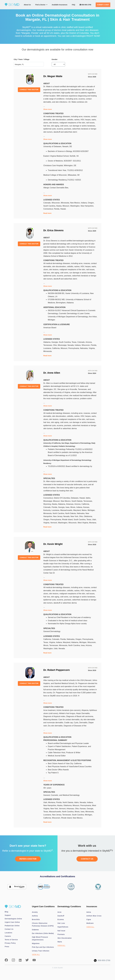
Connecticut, (49, 209)
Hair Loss (61, 923)
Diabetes (35, 930)
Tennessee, (48, 345)
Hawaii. (63, 209)
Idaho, (88, 498)
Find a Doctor (41, 5)
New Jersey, (58, 516)
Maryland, (78, 510)
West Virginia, (83, 523)
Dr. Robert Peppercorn (57, 670)
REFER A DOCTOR (28, 859)
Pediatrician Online (12, 926)
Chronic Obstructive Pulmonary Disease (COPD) (43, 925)
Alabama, (47, 342)
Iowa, (68, 507)
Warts (60, 942)
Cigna (89, 919)
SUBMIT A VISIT (103, 5)
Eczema (61, 919)
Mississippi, (63, 345)
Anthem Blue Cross (94, 916)
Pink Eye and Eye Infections (43, 947)
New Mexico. (78, 818)
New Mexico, (75, 203)
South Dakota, (77, 501)
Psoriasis (61, 934)
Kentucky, (48, 510)
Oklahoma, (88, 516)
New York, (75, 516)
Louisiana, (48, 348)
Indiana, (84, 203)
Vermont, (54, 523)
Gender (55, 59)
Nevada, (71, 345)
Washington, (75, 206)
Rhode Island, (68, 520)
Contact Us (9, 929)
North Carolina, (59, 513)
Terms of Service (11, 940)
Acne (59, 912)
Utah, (94, 520)
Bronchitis (36, 919)
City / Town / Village (22, 59)
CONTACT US (87, 859)
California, (56, 348)
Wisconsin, (56, 203)
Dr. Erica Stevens (53, 230)
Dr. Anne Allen (52, 373)
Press (7, 947)
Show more (48, 109)
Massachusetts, (67, 510)
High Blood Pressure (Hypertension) (40, 938)
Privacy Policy (10, 943)
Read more (47, 213)
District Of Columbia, (62, 498)
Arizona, (89, 342)
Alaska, (59, 206)
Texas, (75, 342)
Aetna (89, 912)
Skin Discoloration (65, 938)
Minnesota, (66, 203)
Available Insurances (60, 5)
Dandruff (61, 916)
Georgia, (55, 342)
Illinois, (73, 507)
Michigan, (91, 510)
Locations (8, 933)
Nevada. (62, 649)
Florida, (57, 209)
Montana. (93, 523)
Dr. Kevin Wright (53, 544)
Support (8, 915)
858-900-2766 (85, 5)
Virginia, (92, 348)
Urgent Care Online (12, 922)
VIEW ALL (36, 954)
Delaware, (75, 498)
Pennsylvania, (74, 348)
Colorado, (48, 203)
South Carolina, (50, 206)
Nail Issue (61, 931)
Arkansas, (70, 504)
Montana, (52, 802)
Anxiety (35, 912)
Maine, (85, 510)
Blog (6, 912)
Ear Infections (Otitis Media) (43, 933)
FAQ (74, 5)
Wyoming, (48, 504)
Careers (8, 936)
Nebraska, (84, 348)
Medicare (90, 923)
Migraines (36, 943)
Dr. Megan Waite (53, 76)
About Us (27, 5)
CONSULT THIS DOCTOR (29, 90)
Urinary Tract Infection (41, 951)
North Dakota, (71, 513)
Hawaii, (83, 498)
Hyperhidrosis (63, 927)
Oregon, (91, 203)
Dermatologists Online (13, 919)
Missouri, (66, 206)
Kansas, (86, 507)
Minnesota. (48, 351)
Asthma (35, 916)
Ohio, (55, 345)
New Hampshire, (87, 206)
